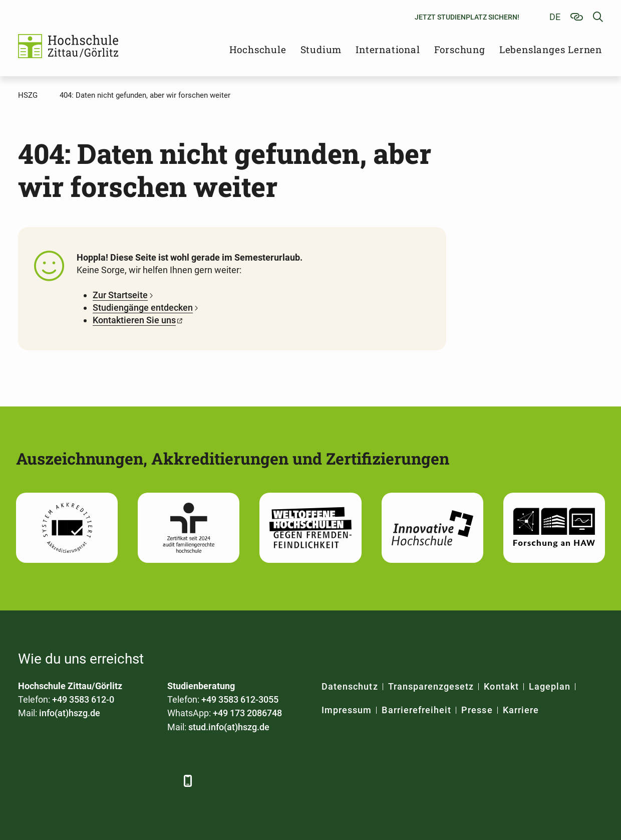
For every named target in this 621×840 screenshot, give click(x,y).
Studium (321, 49)
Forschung (460, 49)
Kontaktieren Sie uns (134, 320)
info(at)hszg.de (70, 713)
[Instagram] (137, 781)
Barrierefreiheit (416, 710)
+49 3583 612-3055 (240, 699)
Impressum (347, 710)
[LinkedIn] (54, 781)
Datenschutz (350, 686)
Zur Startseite (120, 295)
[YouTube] (109, 781)
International (388, 49)
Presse (477, 710)
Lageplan (550, 686)
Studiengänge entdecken (143, 307)
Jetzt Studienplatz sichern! (467, 17)
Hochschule (258, 49)
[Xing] (82, 781)
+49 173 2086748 (247, 713)
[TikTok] (165, 781)
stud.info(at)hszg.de (229, 727)
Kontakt (501, 686)
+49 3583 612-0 (83, 699)
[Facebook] (27, 781)
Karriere (521, 710)
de (555, 17)
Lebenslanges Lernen (551, 49)
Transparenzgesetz (431, 686)
